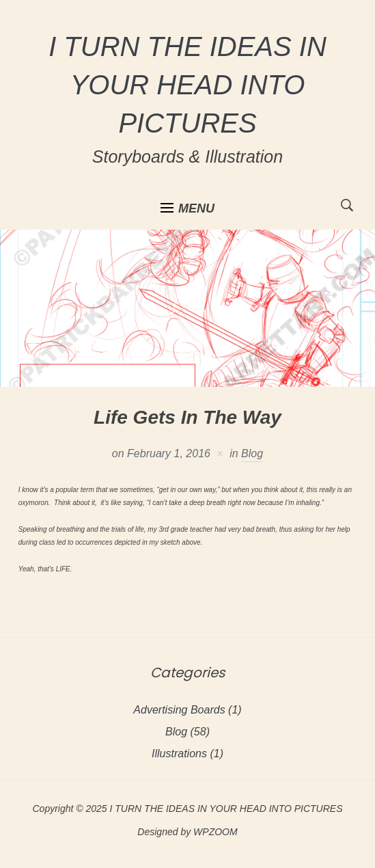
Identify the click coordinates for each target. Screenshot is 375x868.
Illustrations (179, 754)
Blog (252, 453)
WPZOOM (216, 832)
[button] (187, 208)
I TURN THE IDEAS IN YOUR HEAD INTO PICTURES (187, 85)
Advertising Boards (179, 710)
